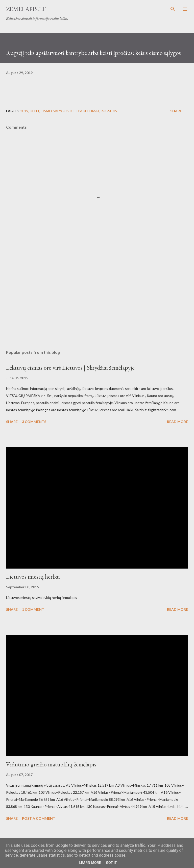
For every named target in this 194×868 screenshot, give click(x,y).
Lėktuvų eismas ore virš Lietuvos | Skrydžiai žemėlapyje (70, 368)
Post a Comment (39, 818)
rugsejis (109, 111)
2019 (24, 111)
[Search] (173, 9)
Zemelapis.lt (26, 9)
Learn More (90, 863)
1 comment (33, 609)
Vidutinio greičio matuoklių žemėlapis (51, 764)
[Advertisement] (97, 298)
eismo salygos (55, 111)
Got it (111, 863)
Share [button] (176, 111)
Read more (177, 422)
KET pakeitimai (85, 111)
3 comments (34, 422)
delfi (34, 111)
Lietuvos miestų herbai (33, 577)
